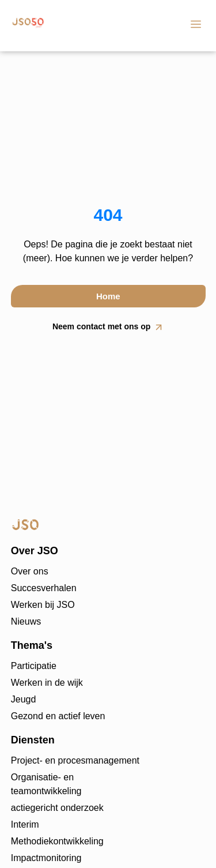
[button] (196, 26)
